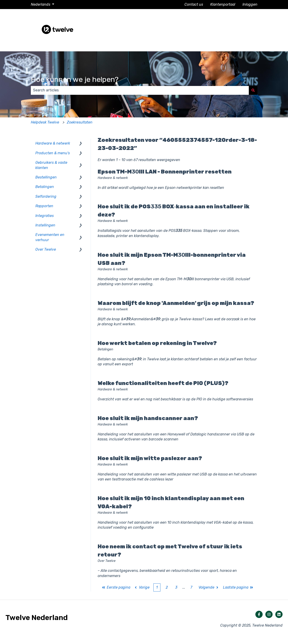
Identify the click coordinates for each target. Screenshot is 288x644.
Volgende (209, 587)
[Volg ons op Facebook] (259, 614)
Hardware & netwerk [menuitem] (53, 143)
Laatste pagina (238, 587)
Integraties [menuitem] (45, 216)
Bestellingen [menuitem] (46, 177)
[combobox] (140, 90)
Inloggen (250, 4)
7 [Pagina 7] (191, 587)
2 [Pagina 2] (167, 587)
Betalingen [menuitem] (45, 187)
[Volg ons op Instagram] (269, 614)
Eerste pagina (116, 587)
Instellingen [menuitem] (45, 225)
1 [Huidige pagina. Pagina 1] (157, 587)
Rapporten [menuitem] (44, 206)
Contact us (194, 4)
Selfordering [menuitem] (46, 196)
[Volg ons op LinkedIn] (279, 614)
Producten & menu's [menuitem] (53, 153)
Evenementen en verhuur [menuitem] (50, 237)
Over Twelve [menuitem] (46, 249)
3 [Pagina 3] (176, 587)
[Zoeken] (253, 90)
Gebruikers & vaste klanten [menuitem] (51, 165)
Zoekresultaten (80, 122)
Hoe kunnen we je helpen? (75, 79)
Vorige (142, 587)
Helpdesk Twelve (45, 122)
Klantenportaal (223, 4)
